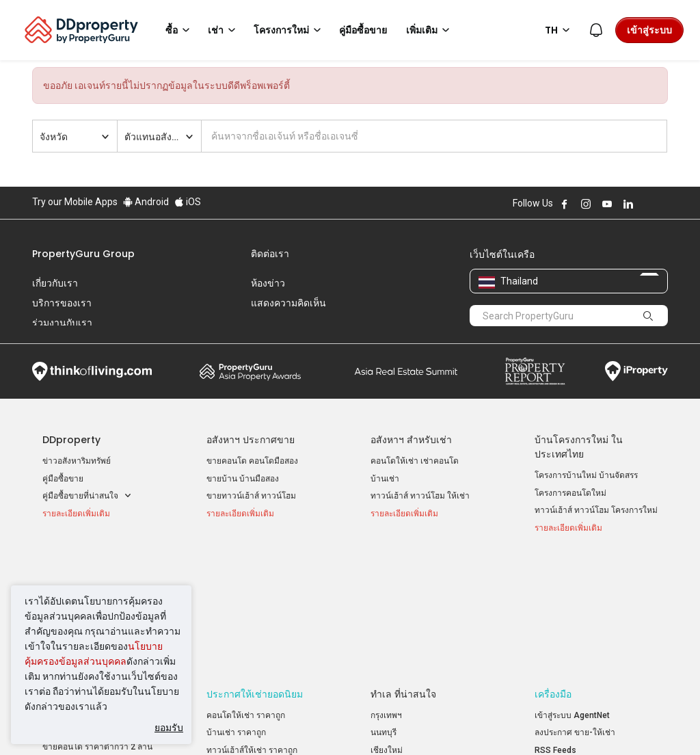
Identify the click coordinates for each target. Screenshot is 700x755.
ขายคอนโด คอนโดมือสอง (252, 461)
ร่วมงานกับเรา (62, 323)
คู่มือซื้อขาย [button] (363, 30)
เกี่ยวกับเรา (55, 283)
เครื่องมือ (553, 573)
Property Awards (250, 371)
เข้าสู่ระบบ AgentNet (572, 594)
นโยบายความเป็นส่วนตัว (326, 724)
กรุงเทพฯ (386, 594)
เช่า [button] (224, 30)
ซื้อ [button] (180, 30)
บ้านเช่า (385, 479)
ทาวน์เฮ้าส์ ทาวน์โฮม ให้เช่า (420, 496)
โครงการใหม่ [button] (290, 30)
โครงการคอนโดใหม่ (570, 493)
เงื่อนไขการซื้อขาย (434, 724)
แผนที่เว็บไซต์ (559, 646)
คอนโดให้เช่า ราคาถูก (246, 594)
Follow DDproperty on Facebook (565, 204)
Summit (406, 371)
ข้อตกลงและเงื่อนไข (216, 724)
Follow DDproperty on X (647, 204)
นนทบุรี (383, 611)
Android (146, 202)
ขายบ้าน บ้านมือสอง (243, 479)
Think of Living (92, 371)
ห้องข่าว (268, 283)
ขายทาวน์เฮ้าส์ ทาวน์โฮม (251, 496)
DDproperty (71, 440)
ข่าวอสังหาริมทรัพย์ (77, 461)
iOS (188, 202)
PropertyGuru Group (83, 254)
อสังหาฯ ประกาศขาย (251, 440)
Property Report (535, 371)
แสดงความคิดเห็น (288, 303)
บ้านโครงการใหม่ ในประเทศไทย (579, 447)
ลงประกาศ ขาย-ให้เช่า (575, 611)
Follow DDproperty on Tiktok (662, 204)
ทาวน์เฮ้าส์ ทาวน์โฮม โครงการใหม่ (596, 510)
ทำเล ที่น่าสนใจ (403, 573)
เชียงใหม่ (387, 629)
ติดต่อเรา (270, 254)
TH (560, 30)
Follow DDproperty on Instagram (586, 204)
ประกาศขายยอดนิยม (86, 573)
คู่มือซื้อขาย (63, 479)
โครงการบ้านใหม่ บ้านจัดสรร (586, 475)
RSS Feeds (555, 629)
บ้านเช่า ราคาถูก (236, 611)
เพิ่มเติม (430, 30)
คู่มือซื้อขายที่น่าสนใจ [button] (87, 496)
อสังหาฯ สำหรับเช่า (411, 440)
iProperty (636, 371)
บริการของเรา (62, 303)
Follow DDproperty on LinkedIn (628, 204)
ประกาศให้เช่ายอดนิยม (255, 573)
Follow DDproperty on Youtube (607, 204)
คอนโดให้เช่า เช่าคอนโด (415, 461)
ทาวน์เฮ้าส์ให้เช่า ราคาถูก (252, 629)
